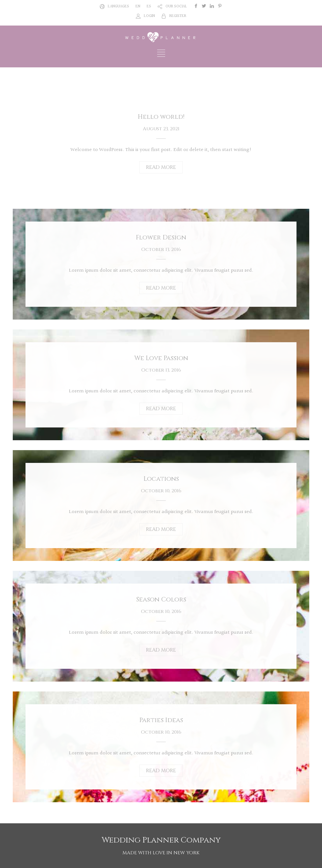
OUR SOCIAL (176, 6)
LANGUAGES (118, 6)
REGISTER (178, 16)
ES (149, 6)
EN (138, 6)
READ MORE (161, 167)
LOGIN (149, 16)
